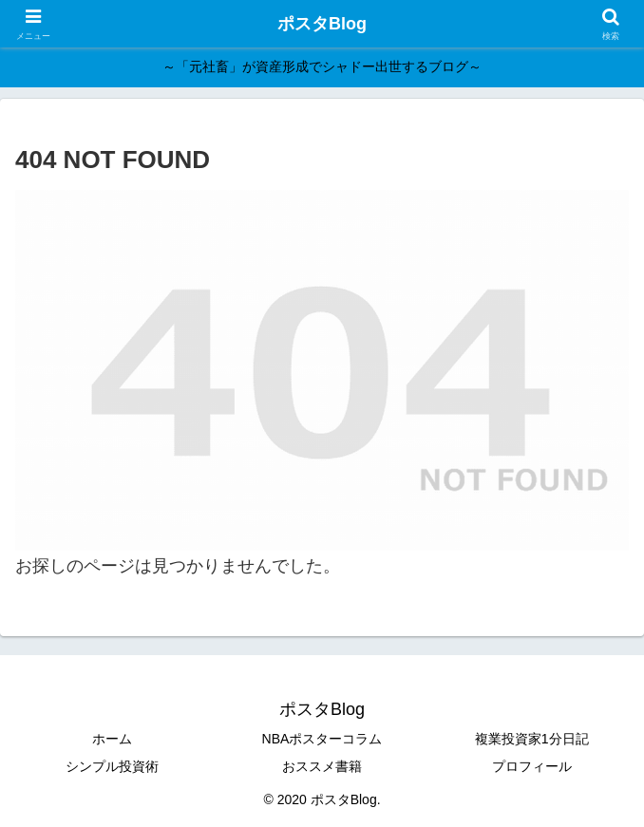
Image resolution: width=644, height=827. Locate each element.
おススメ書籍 (322, 766)
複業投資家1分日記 (532, 739)
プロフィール (532, 766)
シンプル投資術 (112, 766)
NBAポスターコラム (322, 739)
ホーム (112, 739)
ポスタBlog (322, 24)
